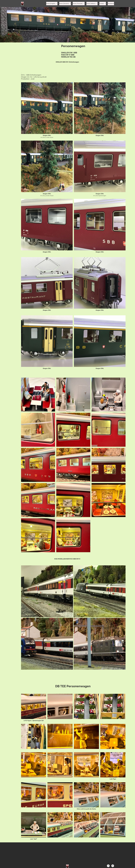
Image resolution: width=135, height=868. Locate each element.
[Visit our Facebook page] (108, 866)
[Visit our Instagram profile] (113, 866)
